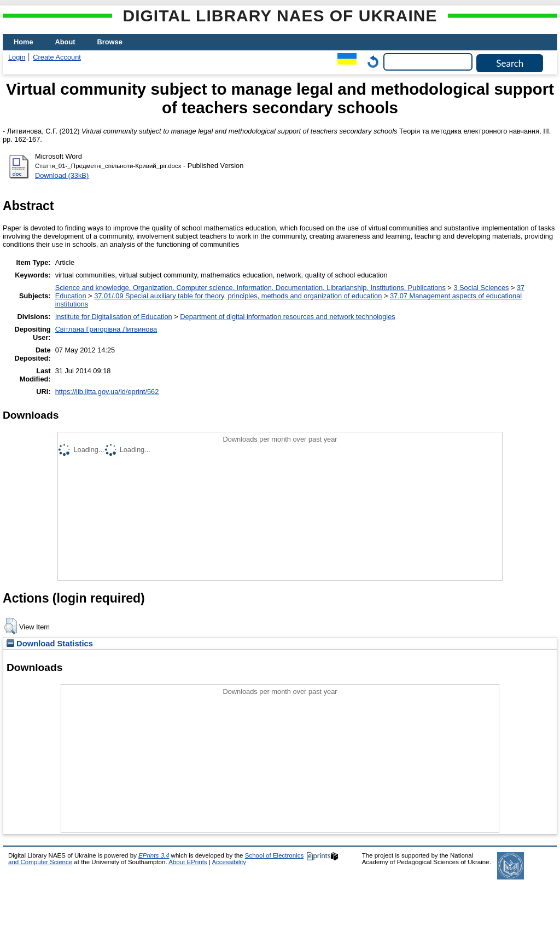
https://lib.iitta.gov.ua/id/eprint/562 (107, 392)
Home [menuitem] (24, 42)
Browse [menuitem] (110, 42)
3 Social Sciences (481, 288)
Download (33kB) (62, 175)
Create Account (57, 57)
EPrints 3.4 (154, 855)
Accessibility (229, 862)
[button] (11, 626)
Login (17, 57)
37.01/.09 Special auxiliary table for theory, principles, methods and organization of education (238, 296)
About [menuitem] (65, 42)
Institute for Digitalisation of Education (114, 317)
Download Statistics (50, 644)
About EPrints (188, 862)
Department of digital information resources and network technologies (287, 317)
